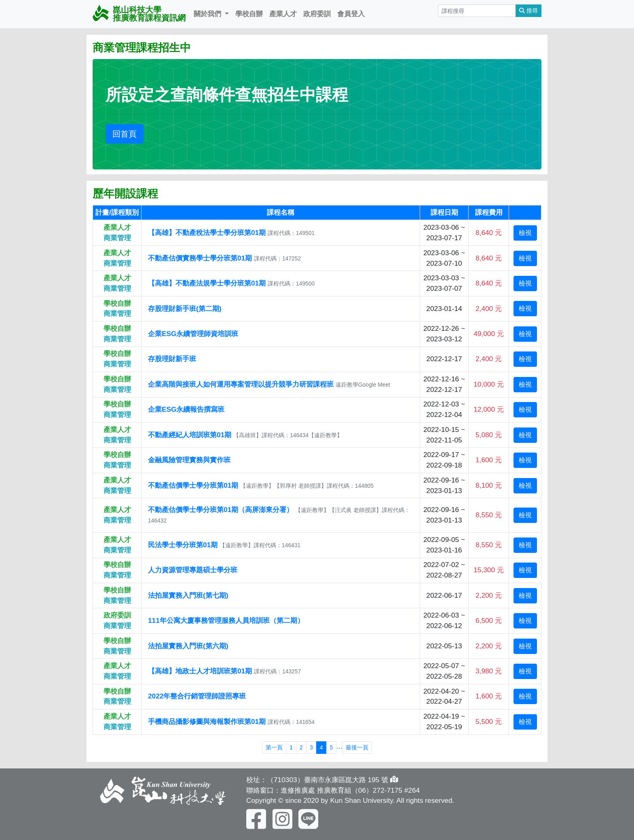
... (339, 746)
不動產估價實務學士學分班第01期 (200, 258)
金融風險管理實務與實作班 (189, 460)
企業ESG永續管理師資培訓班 (193, 334)
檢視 (525, 233)
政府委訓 (317, 14)
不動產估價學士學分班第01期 (193, 485)
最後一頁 (357, 747)
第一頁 (274, 747)
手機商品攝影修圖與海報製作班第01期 (207, 722)
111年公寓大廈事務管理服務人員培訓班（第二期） (226, 620)
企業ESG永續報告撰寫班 (186, 409)
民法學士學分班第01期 (184, 545)
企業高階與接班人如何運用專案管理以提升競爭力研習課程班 (241, 384)
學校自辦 (249, 14)
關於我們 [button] (208, 14)
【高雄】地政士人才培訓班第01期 (200, 671)
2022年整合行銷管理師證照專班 (197, 696)
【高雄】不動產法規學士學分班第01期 (207, 283)
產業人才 (283, 14)
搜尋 (528, 11)
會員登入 (351, 14)
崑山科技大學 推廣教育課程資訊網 (139, 14)
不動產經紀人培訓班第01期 (191, 435)
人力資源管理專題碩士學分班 (193, 570)
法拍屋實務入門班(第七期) (188, 595)
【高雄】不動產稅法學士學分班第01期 (207, 233)
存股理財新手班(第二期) (185, 309)
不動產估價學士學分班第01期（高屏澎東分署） (221, 510)
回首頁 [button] (125, 134)
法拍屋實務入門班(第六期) (188, 646)
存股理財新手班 (172, 359)
